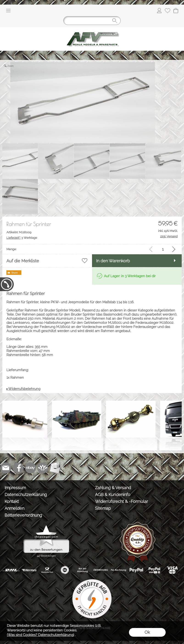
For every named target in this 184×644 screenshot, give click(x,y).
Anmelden (14, 508)
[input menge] (163, 249)
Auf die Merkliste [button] (23, 261)
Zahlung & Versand (113, 488)
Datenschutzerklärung (26, 495)
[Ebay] (31, 468)
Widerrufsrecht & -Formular (121, 501)
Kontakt (12, 501)
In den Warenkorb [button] (113, 261)
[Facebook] (18, 468)
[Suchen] (92, 21)
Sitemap (103, 508)
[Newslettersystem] (55, 468)
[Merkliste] (167, 11)
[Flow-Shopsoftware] (43, 468)
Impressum (15, 488)
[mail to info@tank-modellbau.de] (6, 468)
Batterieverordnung (23, 515)
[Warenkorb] (176, 11)
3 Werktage (22, 238)
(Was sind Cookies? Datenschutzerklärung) (40, 635)
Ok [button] (147, 632)
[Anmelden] (159, 11)
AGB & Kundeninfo (113, 495)
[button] (8, 11)
